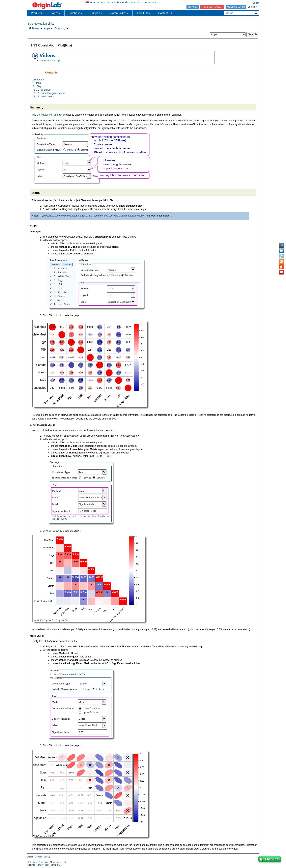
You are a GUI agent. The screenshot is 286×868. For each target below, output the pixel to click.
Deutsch (39, 857)
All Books (34, 28)
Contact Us (165, 13)
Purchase (75, 13)
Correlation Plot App (50, 61)
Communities (119, 13)
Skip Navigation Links (41, 24)
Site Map (31, 865)
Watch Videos (236, 7)
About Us (143, 13)
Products (37, 13)
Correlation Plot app (47, 115)
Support (96, 13)
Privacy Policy (43, 865)
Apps (56, 13)
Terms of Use (57, 865)
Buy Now (193, 7)
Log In (256, 3)
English (30, 857)
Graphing (60, 28)
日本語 (47, 857)
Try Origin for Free (212, 7)
